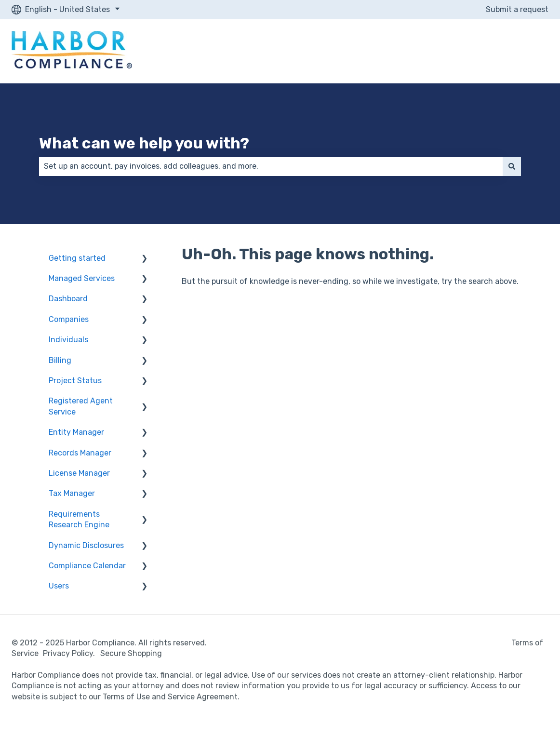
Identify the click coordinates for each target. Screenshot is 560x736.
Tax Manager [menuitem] (72, 493)
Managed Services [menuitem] (82, 278)
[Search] (512, 166)
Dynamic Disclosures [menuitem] (86, 545)
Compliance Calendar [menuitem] (87, 566)
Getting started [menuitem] (77, 258)
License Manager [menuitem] (79, 473)
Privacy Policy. (71, 653)
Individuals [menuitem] (68, 340)
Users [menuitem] (59, 586)
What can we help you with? (144, 143)
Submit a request (517, 9)
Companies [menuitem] (69, 319)
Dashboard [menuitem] (68, 299)
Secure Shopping (131, 653)
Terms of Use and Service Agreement (170, 697)
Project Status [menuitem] (75, 381)
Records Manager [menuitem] (80, 453)
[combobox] (271, 166)
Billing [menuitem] (60, 360)
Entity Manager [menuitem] (76, 432)
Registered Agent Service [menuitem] (81, 406)
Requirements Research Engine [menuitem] (79, 519)
